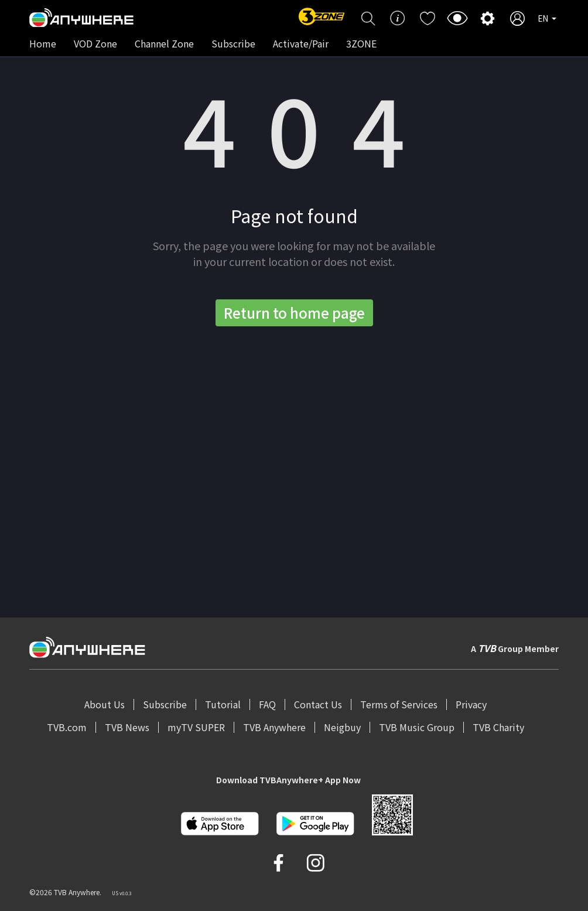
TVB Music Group (417, 727)
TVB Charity (498, 727)
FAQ (267, 704)
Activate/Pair (301, 43)
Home (43, 43)
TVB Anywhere (274, 727)
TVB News (127, 727)
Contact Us (318, 704)
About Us (105, 704)
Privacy (471, 704)
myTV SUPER (196, 727)
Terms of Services (399, 704)
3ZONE (361, 43)
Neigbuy (342, 727)
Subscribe (233, 43)
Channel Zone (164, 43)
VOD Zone (95, 43)
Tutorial (223, 704)
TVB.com (67, 727)
